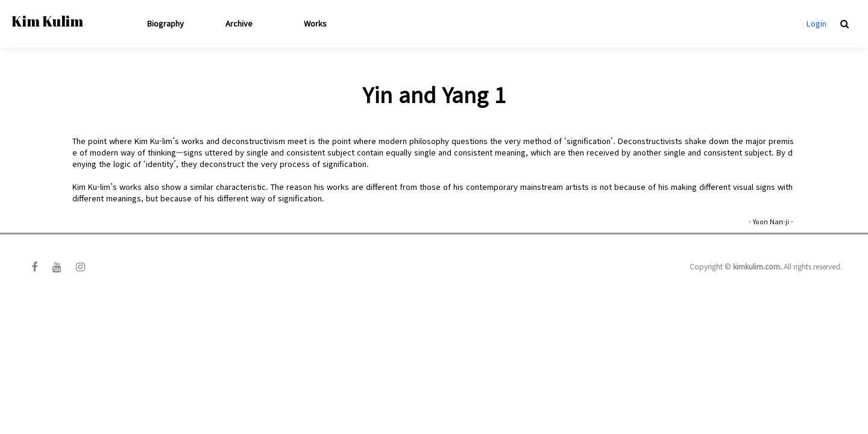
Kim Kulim (48, 22)
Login (816, 24)
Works (316, 24)
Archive (240, 24)
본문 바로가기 (0, 0)
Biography (166, 24)
